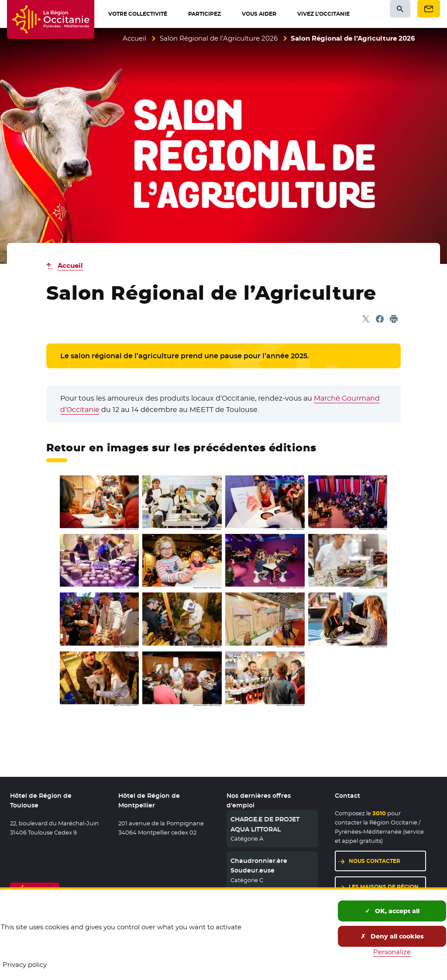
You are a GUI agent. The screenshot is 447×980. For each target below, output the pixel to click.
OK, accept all (392, 911)
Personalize (392, 952)
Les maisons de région (387, 886)
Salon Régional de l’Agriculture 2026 (219, 38)
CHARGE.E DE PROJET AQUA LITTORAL (265, 824)
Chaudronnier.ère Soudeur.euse (259, 866)
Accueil (134, 38)
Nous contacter (387, 861)
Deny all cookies (392, 936)
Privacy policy (25, 964)
